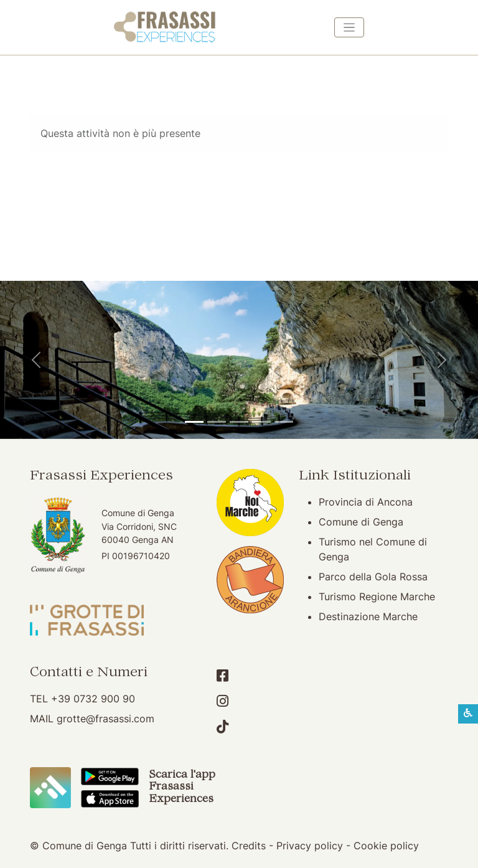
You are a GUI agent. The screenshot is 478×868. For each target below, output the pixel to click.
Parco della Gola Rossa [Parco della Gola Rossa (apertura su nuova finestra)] (373, 577)
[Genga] (284, 422)
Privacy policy (310, 846)
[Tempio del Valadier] (194, 422)
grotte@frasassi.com (105, 719)
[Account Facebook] (223, 676)
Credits (249, 846)
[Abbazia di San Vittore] (261, 422)
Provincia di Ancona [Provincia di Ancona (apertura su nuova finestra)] (366, 502)
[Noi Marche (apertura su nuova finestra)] (250, 501)
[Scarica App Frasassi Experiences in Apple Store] (110, 798)
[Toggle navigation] (349, 27)
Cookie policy (386, 846)
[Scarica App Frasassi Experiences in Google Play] (110, 776)
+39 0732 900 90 (93, 699)
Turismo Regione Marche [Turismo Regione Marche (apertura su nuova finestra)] (377, 597)
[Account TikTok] (223, 727)
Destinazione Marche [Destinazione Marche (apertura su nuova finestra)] (368, 616)
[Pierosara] (239, 422)
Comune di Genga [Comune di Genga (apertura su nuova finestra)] (361, 522)
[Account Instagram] (223, 701)
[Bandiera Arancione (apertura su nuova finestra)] (250, 578)
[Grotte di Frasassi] (217, 422)
